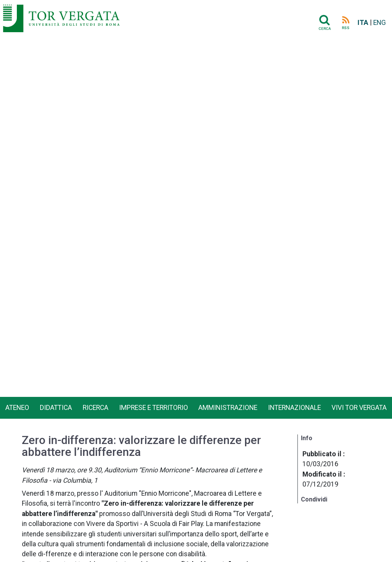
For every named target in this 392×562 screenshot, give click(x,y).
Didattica (56, 408)
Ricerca (96, 408)
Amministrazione (228, 408)
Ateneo (17, 408)
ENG (380, 23)
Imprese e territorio (154, 408)
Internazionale (294, 408)
